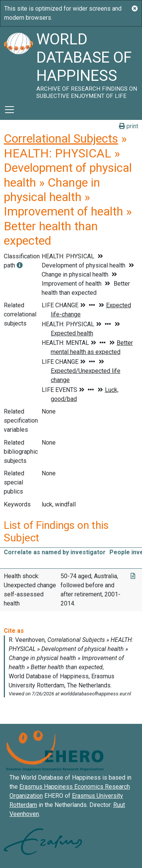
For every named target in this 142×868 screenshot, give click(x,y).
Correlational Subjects (61, 138)
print (129, 126)
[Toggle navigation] (9, 110)
